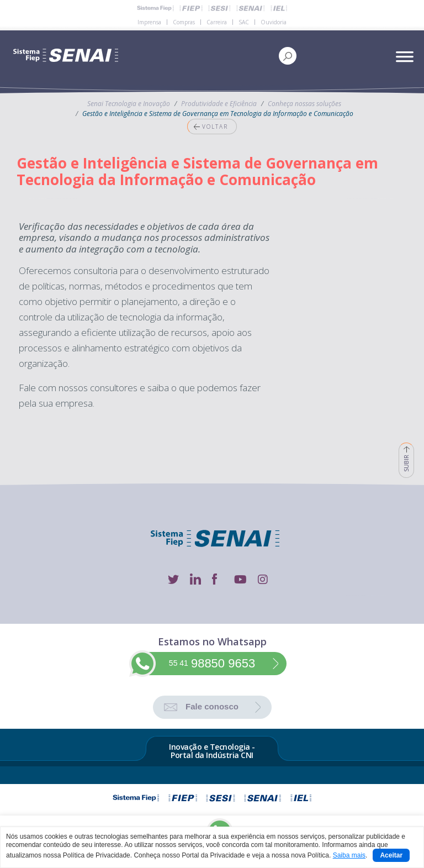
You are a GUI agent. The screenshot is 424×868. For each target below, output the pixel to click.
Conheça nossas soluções (304, 104)
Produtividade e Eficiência (219, 104)
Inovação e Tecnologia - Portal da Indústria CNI (212, 751)
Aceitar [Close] (391, 855)
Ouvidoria (274, 22)
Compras (184, 22)
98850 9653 (212, 663)
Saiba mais (349, 855)
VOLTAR (208, 127)
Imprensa (149, 22)
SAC (244, 22)
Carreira (217, 22)
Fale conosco (212, 706)
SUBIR (406, 457)
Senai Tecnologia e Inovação (129, 104)
